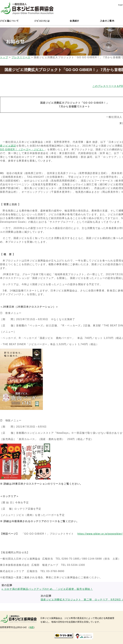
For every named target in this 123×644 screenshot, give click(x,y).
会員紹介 (74, 21)
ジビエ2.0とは (42, 21)
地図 (32, 627)
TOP (120, 5)
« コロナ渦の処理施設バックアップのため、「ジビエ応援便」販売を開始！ (47, 589)
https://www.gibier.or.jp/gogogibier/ (100, 534)
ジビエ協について (9, 21)
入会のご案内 (107, 21)
